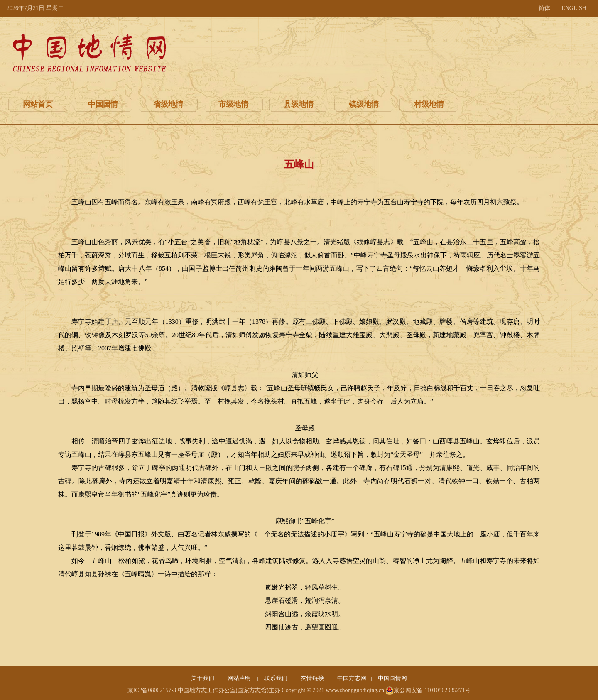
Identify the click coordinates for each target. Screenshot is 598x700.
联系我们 (277, 678)
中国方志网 (352, 678)
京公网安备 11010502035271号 (428, 690)
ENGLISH (574, 8)
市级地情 (233, 104)
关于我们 (203, 678)
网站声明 (240, 678)
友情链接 (313, 678)
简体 (544, 8)
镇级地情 (364, 104)
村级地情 (429, 104)
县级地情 (299, 104)
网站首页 (38, 104)
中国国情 (103, 104)
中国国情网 (392, 678)
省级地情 (168, 104)
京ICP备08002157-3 (152, 690)
